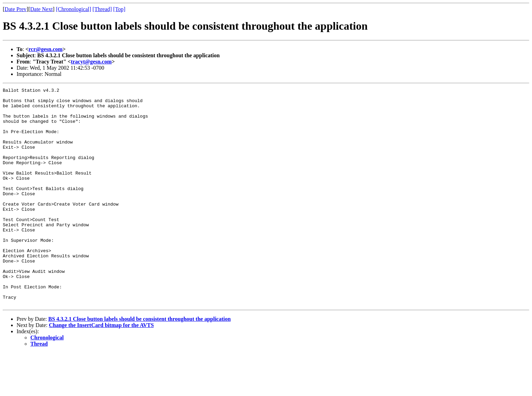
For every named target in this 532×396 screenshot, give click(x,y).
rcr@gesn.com (46, 49)
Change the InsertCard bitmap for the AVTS (101, 369)
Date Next (42, 9)
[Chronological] (73, 9)
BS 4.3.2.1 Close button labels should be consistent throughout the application (139, 362)
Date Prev (16, 9)
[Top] (119, 9)
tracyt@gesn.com (91, 62)
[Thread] (102, 9)
